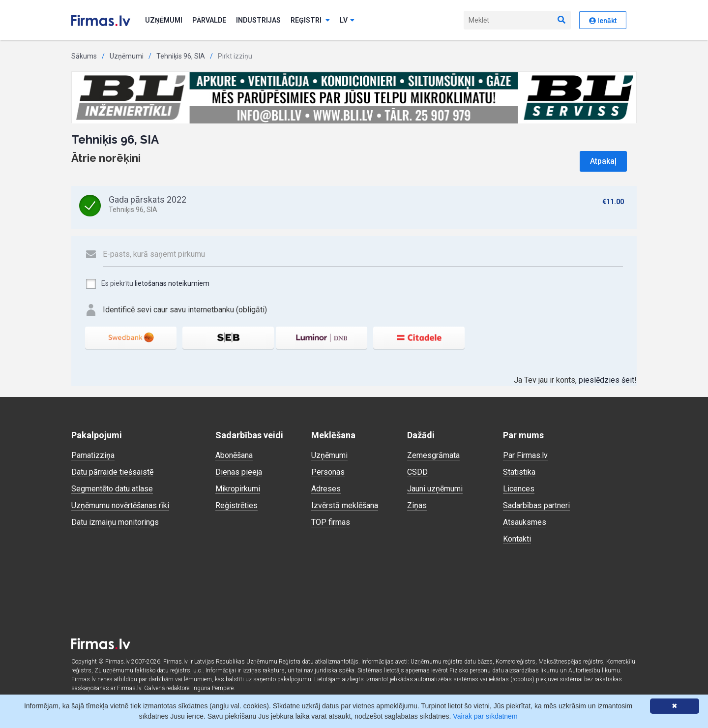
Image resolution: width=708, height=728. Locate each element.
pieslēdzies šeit (606, 380)
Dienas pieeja (239, 472)
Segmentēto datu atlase (112, 489)
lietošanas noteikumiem (172, 283)
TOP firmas (331, 522)
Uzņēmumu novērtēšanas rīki (120, 505)
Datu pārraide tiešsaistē (112, 472)
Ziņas (417, 505)
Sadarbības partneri (536, 505)
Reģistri (310, 20)
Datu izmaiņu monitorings (115, 522)
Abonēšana (234, 455)
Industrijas (258, 20)
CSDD (417, 472)
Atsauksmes (525, 522)
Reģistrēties (236, 505)
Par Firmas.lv (525, 455)
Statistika (519, 472)
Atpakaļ (603, 161)
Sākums (84, 56)
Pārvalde (209, 20)
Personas (328, 472)
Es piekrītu (147, 284)
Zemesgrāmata (433, 455)
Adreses (326, 489)
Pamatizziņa (93, 455)
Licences (519, 489)
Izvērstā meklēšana (345, 505)
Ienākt (603, 21)
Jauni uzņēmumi (435, 489)
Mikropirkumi (238, 489)
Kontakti (517, 539)
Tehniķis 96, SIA (181, 56)
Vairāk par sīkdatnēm (485, 716)
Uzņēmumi (164, 20)
